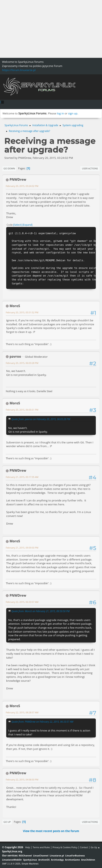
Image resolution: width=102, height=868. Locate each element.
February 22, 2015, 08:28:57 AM (22, 712)
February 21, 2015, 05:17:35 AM (22, 477)
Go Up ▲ (95, 847)
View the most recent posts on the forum (51, 831)
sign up (73, 113)
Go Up (7, 822)
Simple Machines (30, 864)
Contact (84, 847)
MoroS (15, 306)
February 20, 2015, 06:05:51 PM (22, 410)
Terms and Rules (41, 847)
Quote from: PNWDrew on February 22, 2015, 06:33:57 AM (42, 722)
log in (60, 113)
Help (28, 847)
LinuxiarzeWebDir (12, 860)
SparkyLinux (30, 860)
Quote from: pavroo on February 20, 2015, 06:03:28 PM (41, 419)
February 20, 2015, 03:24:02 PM (22, 186)
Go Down (9, 168)
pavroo (15, 356)
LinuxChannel (41, 856)
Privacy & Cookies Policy (65, 847)
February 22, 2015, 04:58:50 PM (22, 780)
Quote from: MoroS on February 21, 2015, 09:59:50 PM (40, 611)
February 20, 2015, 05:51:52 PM (22, 312)
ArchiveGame (72, 860)
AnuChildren (88, 860)
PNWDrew (18, 179)
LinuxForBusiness (75, 856)
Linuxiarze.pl (57, 856)
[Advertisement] (51, 29)
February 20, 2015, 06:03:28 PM (22, 363)
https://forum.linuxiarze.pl (19, 70)
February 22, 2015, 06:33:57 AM (22, 602)
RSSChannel (25, 856)
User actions (90, 168)
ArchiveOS (44, 860)
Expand (27, 225)
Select (17, 225)
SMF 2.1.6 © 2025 (11, 864)
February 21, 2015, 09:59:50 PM (22, 548)
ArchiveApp (57, 860)
